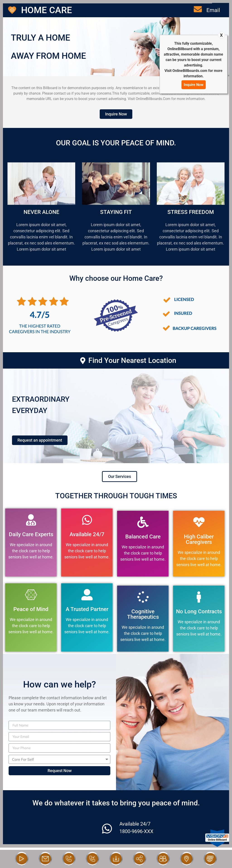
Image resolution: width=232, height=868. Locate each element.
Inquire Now (194, 85)
